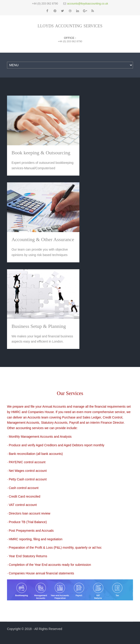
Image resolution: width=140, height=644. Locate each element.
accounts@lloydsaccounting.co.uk (88, 4)
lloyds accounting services (70, 25)
